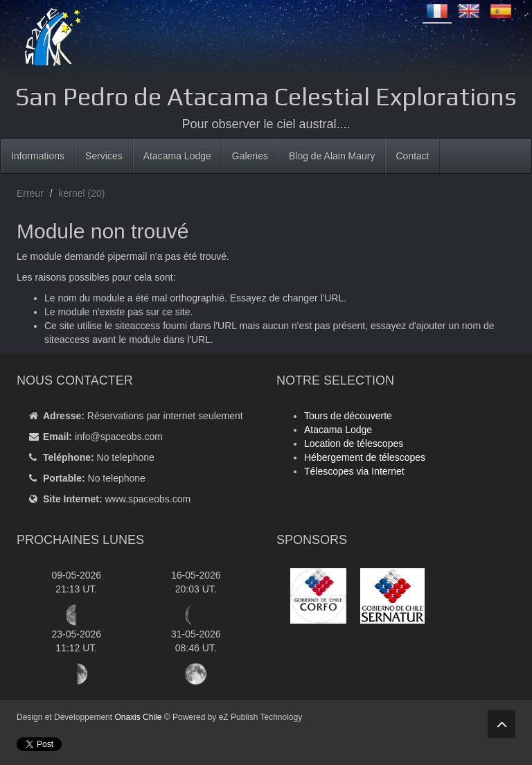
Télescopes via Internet (354, 471)
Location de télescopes (354, 443)
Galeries (250, 156)
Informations (38, 156)
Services (104, 156)
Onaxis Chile (138, 717)
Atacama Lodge (177, 156)
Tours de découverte (348, 416)
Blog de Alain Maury (332, 156)
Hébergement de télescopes (365, 457)
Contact (412, 156)
